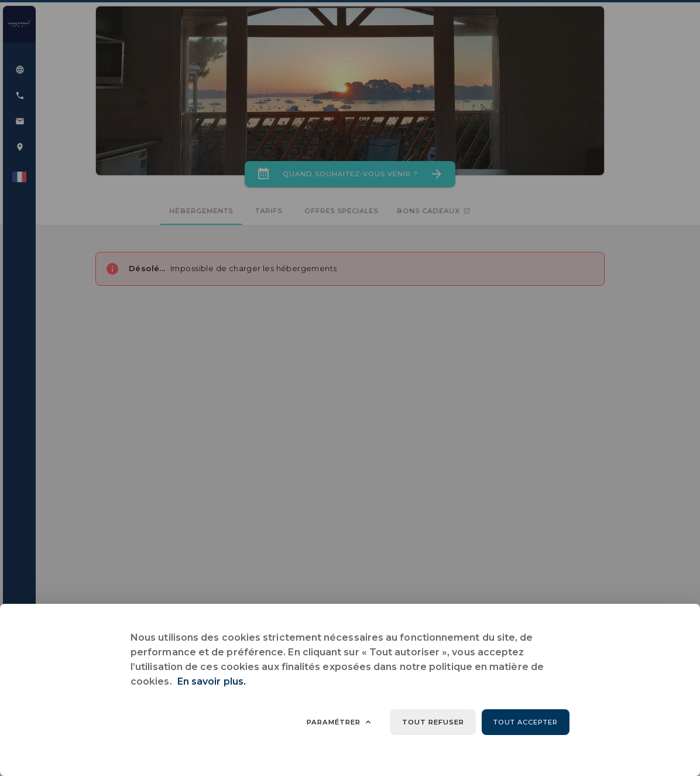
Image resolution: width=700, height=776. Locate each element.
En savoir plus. (212, 681)
